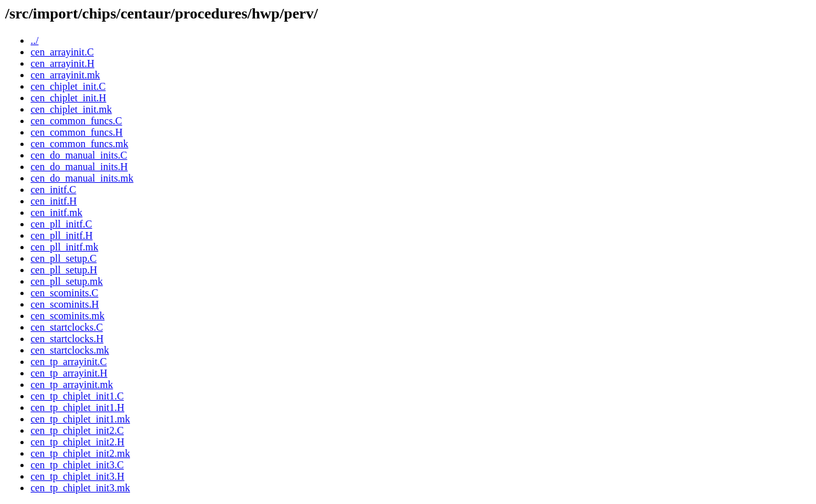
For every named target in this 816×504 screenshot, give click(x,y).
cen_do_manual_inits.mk (82, 178)
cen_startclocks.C (67, 327)
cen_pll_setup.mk (67, 281)
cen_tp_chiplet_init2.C (77, 430)
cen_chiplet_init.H (69, 98)
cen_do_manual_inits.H (79, 167)
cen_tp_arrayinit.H (69, 373)
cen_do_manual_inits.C (79, 155)
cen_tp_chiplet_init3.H (77, 476)
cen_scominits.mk (68, 316)
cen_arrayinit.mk (65, 75)
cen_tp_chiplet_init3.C (77, 465)
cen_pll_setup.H (64, 270)
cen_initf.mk (56, 212)
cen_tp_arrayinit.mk (72, 385)
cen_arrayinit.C (62, 52)
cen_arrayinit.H (62, 63)
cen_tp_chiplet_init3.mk (80, 488)
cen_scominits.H (65, 304)
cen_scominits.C (64, 293)
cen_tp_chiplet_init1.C (77, 396)
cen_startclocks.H (67, 339)
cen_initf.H (54, 201)
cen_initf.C (54, 190)
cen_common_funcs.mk (79, 144)
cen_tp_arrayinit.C (69, 362)
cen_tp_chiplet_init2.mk (80, 453)
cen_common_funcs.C (76, 121)
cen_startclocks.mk (70, 350)
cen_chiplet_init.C (68, 86)
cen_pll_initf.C (61, 224)
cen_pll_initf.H (62, 235)
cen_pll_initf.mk (64, 247)
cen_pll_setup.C (64, 258)
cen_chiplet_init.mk (71, 109)
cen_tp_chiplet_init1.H (77, 407)
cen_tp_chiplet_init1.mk (80, 419)
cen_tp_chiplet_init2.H (77, 442)
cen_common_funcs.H (76, 132)
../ (34, 40)
